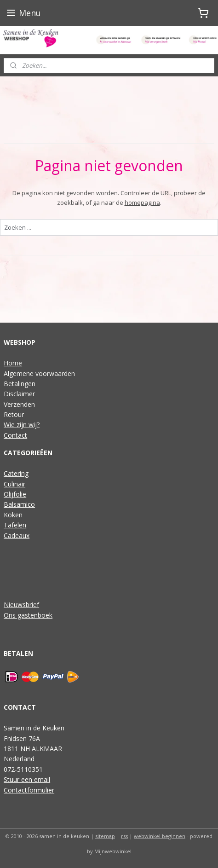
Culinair (14, 484)
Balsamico (19, 504)
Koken (13, 515)
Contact (15, 435)
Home (13, 363)
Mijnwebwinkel (113, 851)
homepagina (142, 203)
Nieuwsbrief (21, 605)
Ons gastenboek (28, 615)
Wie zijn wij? (22, 425)
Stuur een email (27, 779)
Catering (16, 473)
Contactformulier (29, 790)
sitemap (105, 836)
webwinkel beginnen (160, 836)
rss (124, 836)
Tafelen (15, 525)
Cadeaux (17, 535)
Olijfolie (15, 494)
